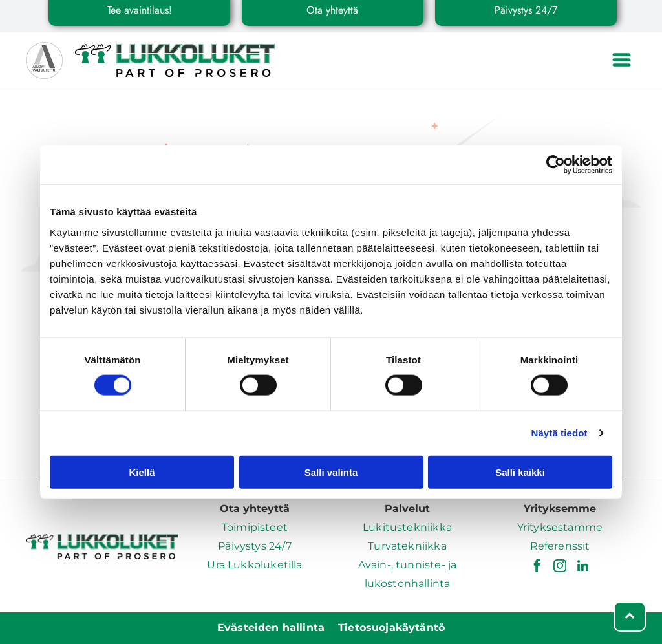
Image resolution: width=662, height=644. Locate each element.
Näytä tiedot (560, 433)
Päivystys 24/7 (254, 546)
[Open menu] (622, 61)
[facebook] (537, 567)
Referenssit (560, 546)
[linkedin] (582, 567)
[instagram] (560, 567)
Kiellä (142, 472)
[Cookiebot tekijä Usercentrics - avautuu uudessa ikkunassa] (556, 165)
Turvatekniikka (407, 546)
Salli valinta (331, 472)
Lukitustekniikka (407, 527)
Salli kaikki (520, 472)
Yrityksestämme (560, 527)
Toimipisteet (255, 527)
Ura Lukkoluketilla (254, 565)
